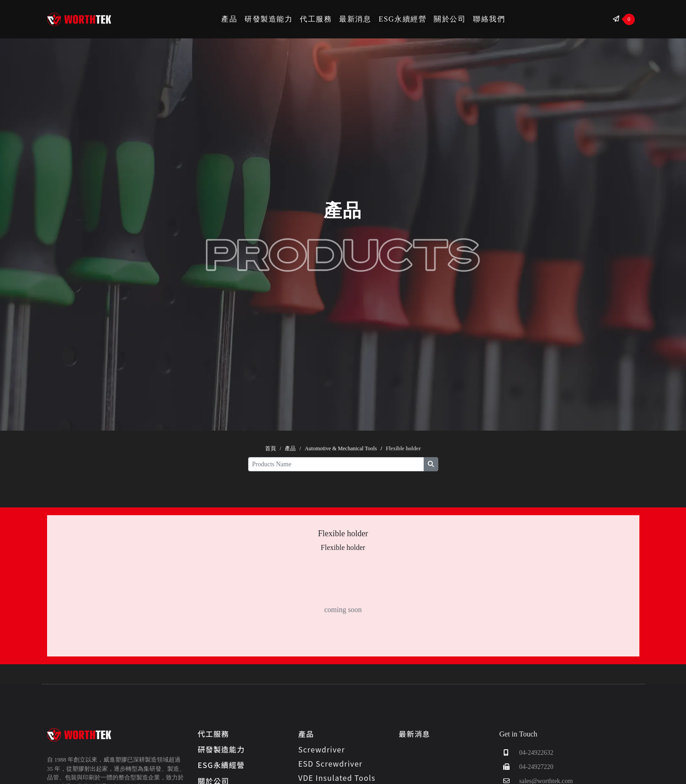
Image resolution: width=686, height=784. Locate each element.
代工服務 (316, 19)
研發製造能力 (269, 19)
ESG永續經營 (402, 19)
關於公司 (450, 19)
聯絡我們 (489, 19)
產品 (229, 19)
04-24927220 (526, 767)
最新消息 (355, 19)
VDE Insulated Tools (337, 778)
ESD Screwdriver (331, 763)
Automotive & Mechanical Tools (341, 448)
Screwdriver (322, 749)
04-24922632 (526, 753)
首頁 (271, 448)
